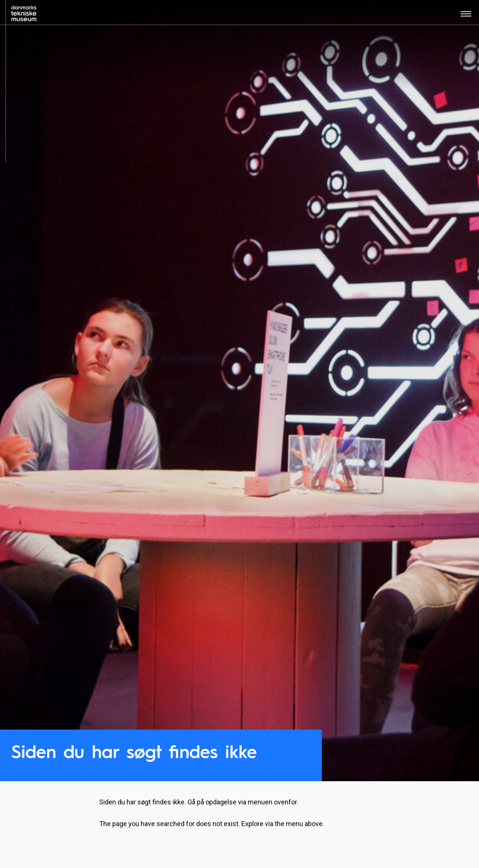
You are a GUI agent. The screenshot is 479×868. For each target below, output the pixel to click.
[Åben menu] (466, 16)
